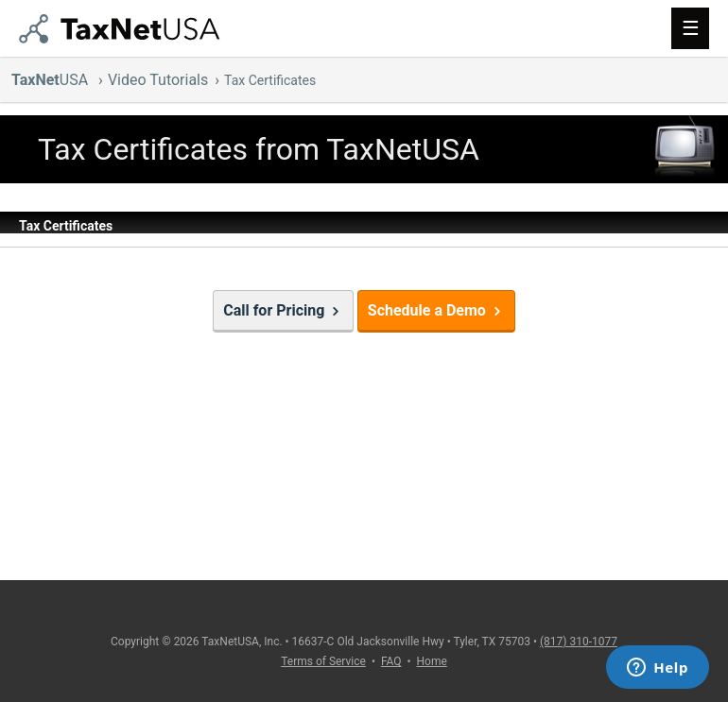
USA (52, 80)
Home (432, 661)
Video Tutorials (158, 80)
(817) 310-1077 (579, 642)
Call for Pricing (283, 310)
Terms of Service (323, 661)
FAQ (391, 661)
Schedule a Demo (436, 310)
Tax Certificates (270, 80)
